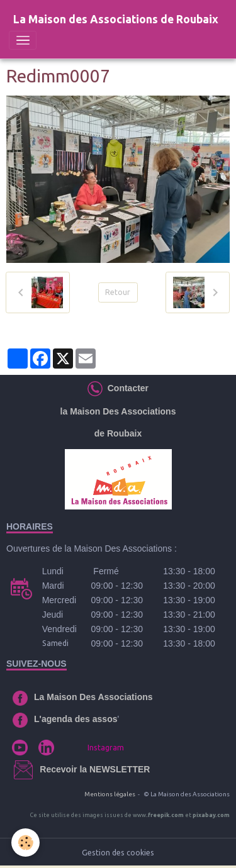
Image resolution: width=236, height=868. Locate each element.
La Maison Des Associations (93, 697)
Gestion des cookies (118, 853)
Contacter (126, 388)
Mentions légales (110, 794)
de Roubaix (118, 433)
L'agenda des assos (76, 719)
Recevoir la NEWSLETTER (95, 769)
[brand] (116, 20)
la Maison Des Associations (118, 411)
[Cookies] (25, 843)
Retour (118, 292)
